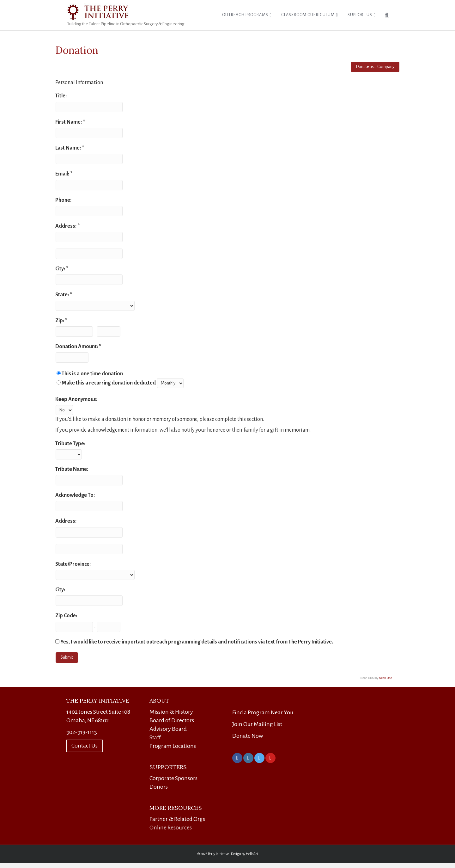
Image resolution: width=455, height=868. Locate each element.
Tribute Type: (70, 444)
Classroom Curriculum (308, 15)
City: (61, 269)
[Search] (385, 15)
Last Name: (69, 148)
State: (63, 295)
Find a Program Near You (263, 712)
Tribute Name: (72, 469)
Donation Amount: (77, 347)
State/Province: (73, 564)
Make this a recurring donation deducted (109, 383)
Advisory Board (168, 729)
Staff (155, 737)
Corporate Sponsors (173, 778)
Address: (66, 226)
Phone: (63, 200)
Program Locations (173, 746)
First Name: (69, 122)
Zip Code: (66, 616)
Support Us (360, 15)
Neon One (386, 678)
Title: (61, 96)
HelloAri (252, 854)
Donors (159, 787)
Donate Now (248, 736)
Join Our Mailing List (257, 724)
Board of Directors (172, 720)
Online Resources (171, 828)
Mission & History (171, 712)
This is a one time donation (92, 374)
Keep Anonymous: (76, 399)
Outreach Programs (245, 15)
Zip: (60, 321)
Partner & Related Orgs (177, 819)
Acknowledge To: (75, 495)
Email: (63, 174)
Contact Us (85, 746)
